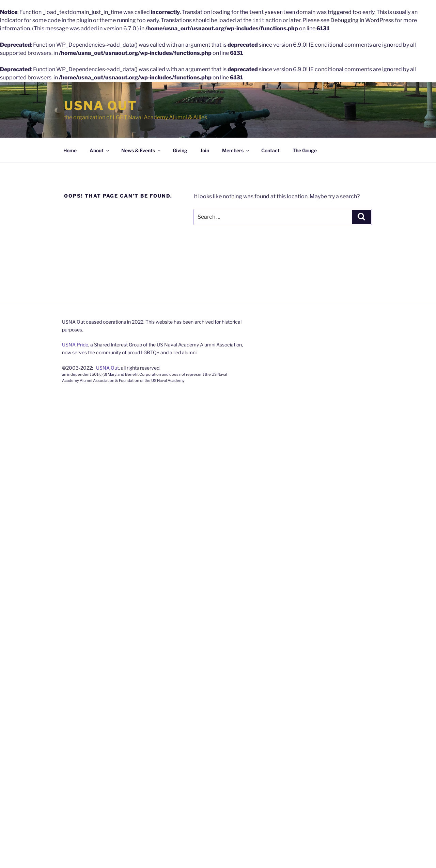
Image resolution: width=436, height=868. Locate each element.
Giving (180, 150)
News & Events (141, 150)
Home (70, 150)
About (100, 150)
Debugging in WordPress (362, 20)
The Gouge (305, 150)
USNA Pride (75, 345)
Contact (270, 150)
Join (205, 150)
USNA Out (101, 106)
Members (236, 150)
